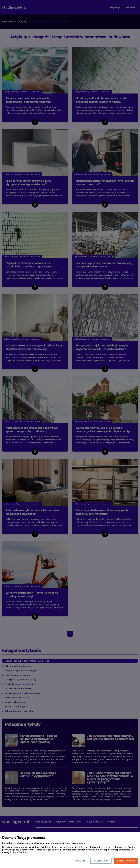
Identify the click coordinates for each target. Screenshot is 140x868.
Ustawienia (80, 861)
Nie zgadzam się (101, 861)
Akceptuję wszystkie (126, 861)
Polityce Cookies (18, 852)
